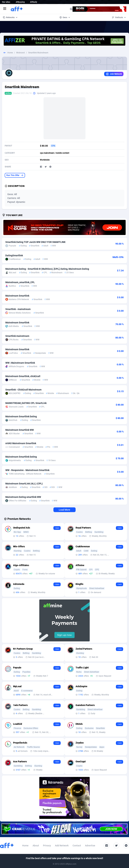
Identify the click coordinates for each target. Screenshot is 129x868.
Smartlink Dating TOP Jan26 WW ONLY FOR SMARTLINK (35, 242)
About (36, 846)
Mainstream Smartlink (17, 296)
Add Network (62, 846)
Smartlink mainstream (17, 336)
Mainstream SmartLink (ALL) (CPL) (24, 484)
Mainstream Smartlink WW (20, 430)
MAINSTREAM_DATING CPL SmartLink (26, 403)
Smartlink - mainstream (18, 309)
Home (10, 53)
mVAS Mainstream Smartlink (21, 443)
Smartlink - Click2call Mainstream (23, 390)
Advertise (90, 846)
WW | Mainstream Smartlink (20, 363)
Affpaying (20, 2)
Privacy (47, 846)
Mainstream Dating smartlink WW (23, 497)
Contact (77, 846)
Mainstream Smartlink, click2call (23, 376)
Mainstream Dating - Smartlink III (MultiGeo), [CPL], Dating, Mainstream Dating (47, 269)
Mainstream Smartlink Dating (21, 416)
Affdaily (34, 2)
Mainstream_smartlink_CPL (20, 282)
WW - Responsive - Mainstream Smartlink (27, 470)
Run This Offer (15, 175)
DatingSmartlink (14, 255)
